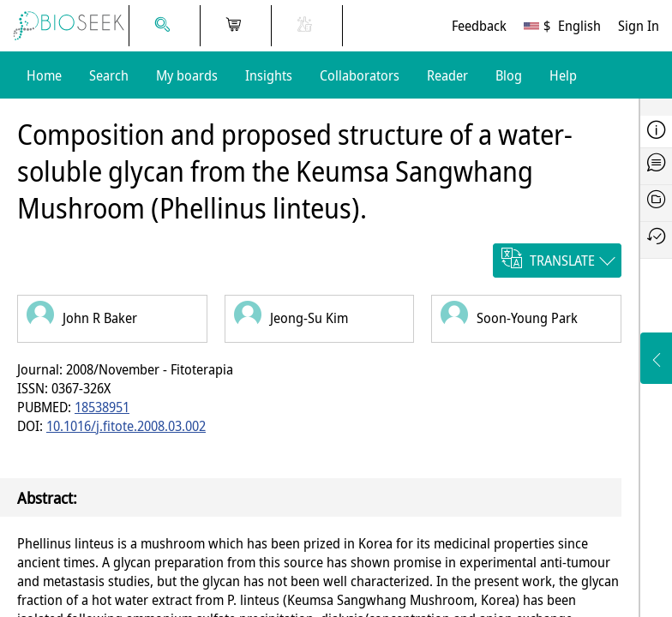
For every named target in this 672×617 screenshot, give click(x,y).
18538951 (102, 407)
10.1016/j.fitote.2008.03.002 (126, 426)
